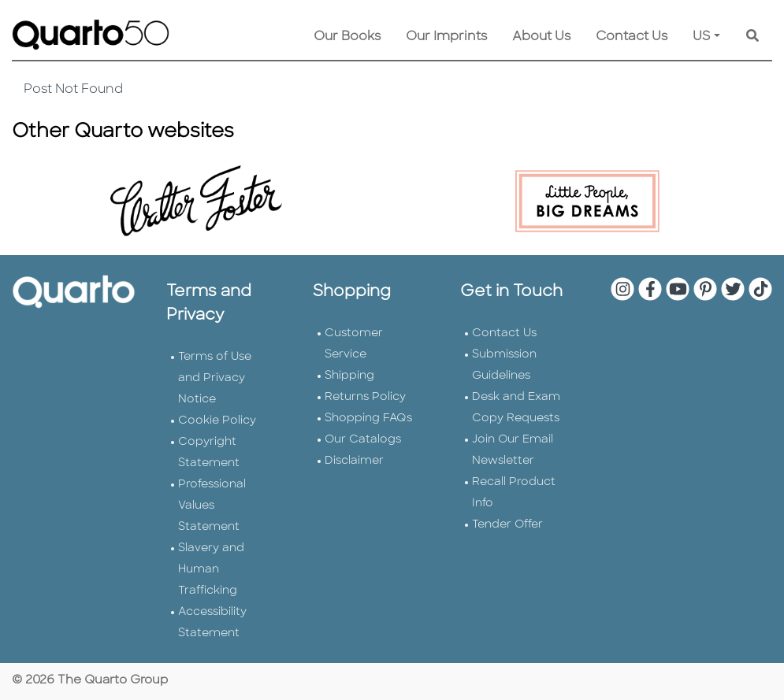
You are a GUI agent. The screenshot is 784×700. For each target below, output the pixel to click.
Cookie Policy (217, 421)
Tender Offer (507, 525)
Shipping (349, 376)
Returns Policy (365, 397)
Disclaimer (354, 461)
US (702, 37)
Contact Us (632, 37)
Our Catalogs (363, 440)
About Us (541, 37)
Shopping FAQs (368, 419)
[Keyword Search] (752, 37)
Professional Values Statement (212, 506)
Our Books (347, 37)
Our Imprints (446, 37)
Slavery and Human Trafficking (211, 570)
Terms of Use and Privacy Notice (215, 378)
